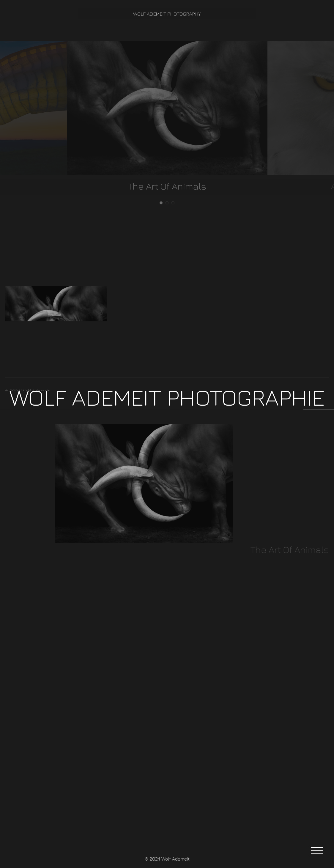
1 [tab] (161, 203)
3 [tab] (173, 203)
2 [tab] (167, 203)
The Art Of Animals (167, 186)
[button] (167, 383)
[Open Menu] (317, 851)
